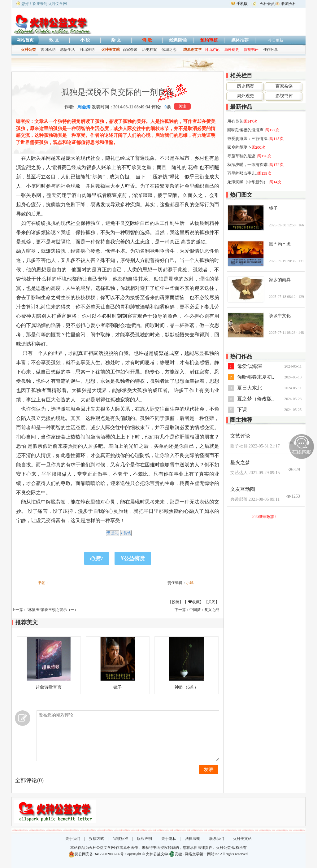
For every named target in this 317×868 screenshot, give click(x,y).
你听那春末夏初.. (256, 377)
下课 (242, 410)
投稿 (176, 602)
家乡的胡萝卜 (239, 147)
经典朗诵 (178, 40)
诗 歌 (147, 40)
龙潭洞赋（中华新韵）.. (248, 182)
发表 (209, 769)
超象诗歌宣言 (49, 687)
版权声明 (145, 839)
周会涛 (84, 107)
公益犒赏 (133, 558)
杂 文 (116, 40)
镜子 (118, 687)
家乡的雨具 (280, 280)
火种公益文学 (157, 854)
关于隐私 (169, 839)
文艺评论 (240, 436)
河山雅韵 (87, 50)
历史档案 (150, 50)
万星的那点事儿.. (242, 173)
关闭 (212, 602)
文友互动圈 (243, 489)
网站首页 (25, 40)
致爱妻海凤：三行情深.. (248, 139)
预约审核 (209, 40)
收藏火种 (289, 4)
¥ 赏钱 (126, 533)
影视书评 (284, 96)
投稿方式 (97, 839)
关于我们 (73, 839)
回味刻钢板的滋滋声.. (246, 130)
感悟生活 (67, 50)
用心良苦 (235, 121)
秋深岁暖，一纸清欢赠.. (248, 165)
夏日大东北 (250, 388)
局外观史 (245, 96)
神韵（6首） (187, 687)
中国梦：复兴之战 (204, 610)
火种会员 (267, 4)
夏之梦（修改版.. (256, 399)
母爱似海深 (250, 366)
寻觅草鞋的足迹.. (242, 156)
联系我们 (217, 839)
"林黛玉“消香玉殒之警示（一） (52, 610)
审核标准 (121, 839)
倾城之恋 (169, 50)
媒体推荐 (240, 40)
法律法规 (193, 839)
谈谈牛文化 (280, 316)
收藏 (203, 602)
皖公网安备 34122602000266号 (99, 854)
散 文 (54, 40)
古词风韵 (48, 50)
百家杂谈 (130, 50)
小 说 (85, 40)
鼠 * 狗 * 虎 (280, 244)
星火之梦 (240, 462)
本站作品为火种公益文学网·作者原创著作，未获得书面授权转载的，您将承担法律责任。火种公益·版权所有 (158, 848)
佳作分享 (271, 50)
